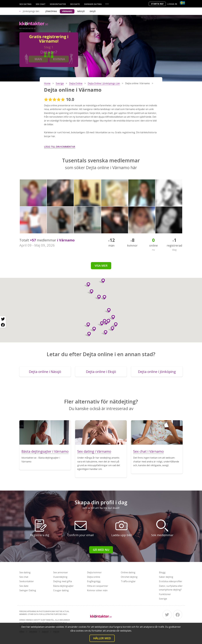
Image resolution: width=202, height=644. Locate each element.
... (107, 4)
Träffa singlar (128, 581)
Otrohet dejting (129, 577)
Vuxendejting (60, 577)
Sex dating (25, 4)
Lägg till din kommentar (60, 147)
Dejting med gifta (63, 581)
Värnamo (67, 11)
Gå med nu (101, 550)
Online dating (128, 572)
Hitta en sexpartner (98, 586)
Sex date (75, 4)
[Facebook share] (3, 325)
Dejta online (94, 577)
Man (38, 59)
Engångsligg (94, 581)
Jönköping (51, 11)
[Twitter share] (3, 319)
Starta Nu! (157, 4)
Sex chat (41, 4)
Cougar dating (61, 590)
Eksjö (93, 11)
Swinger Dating (93, 4)
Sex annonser (61, 572)
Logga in (172, 4)
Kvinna (59, 59)
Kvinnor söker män (97, 590)
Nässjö (81, 11)
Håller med (102, 638)
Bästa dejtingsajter (63, 586)
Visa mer (101, 266)
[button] (103, 297)
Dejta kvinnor (94, 572)
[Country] (182, 3)
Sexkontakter (58, 4)
